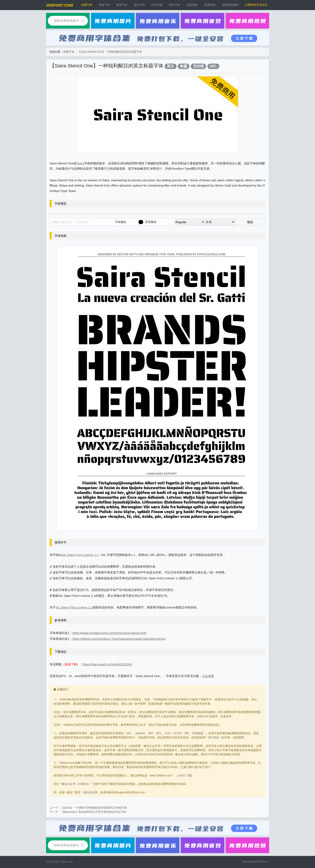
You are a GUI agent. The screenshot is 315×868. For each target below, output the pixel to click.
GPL (159, 733)
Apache (140, 733)
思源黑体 (192, 5)
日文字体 (157, 5)
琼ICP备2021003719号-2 (256, 862)
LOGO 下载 (185, 775)
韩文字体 (175, 5)
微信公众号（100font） (76, 784)
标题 (184, 66)
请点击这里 (90, 792)
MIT (151, 733)
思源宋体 (210, 5)
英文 (170, 66)
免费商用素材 (230, 5)
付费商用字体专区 (256, 5)
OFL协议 (213, 737)
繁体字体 (122, 5)
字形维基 (197, 733)
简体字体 (104, 5)
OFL (213, 66)
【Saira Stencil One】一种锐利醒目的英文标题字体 (110, 52)
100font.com (66, 862)
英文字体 (140, 5)
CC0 (167, 733)
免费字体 (87, 5)
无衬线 (198, 66)
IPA (187, 733)
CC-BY (178, 733)
